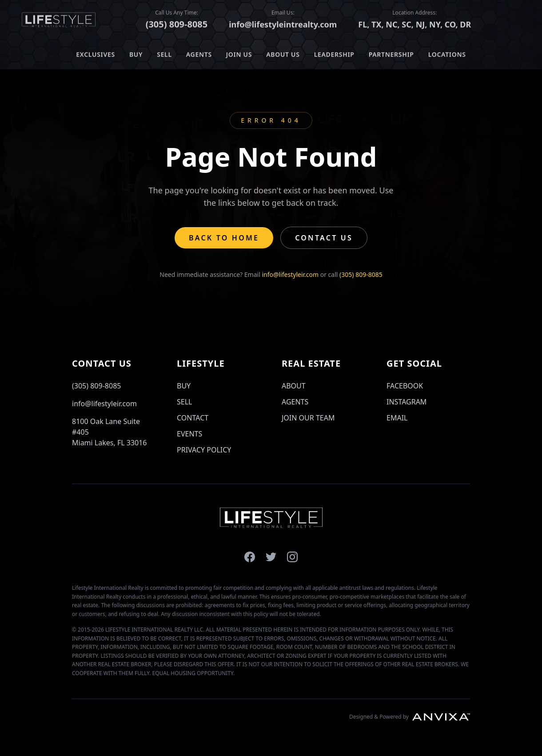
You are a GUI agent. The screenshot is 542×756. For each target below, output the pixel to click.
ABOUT (294, 386)
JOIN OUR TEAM (308, 418)
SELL (164, 53)
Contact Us (324, 238)
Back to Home (224, 238)
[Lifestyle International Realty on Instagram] (292, 557)
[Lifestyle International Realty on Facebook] (250, 557)
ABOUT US (283, 53)
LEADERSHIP (334, 53)
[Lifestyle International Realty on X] (271, 557)
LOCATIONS (447, 53)
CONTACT (193, 418)
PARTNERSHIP (391, 53)
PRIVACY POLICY (204, 450)
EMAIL (397, 418)
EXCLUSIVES (96, 53)
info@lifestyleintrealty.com (283, 23)
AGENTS (199, 53)
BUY (136, 53)
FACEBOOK (405, 386)
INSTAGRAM (406, 402)
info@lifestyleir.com (290, 274)
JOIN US (239, 53)
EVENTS (189, 434)
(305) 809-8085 (177, 22)
